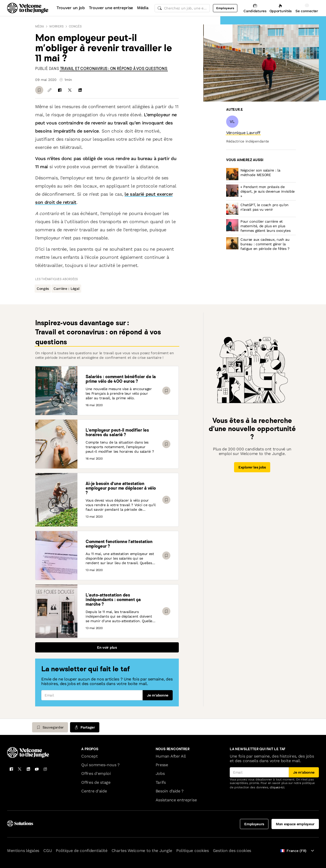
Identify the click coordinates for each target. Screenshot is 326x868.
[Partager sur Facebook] (60, 90)
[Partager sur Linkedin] (80, 90)
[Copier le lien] (49, 90)
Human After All (171, 756)
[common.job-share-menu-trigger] (85, 727)
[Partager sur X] (70, 90)
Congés (75, 26)
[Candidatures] (255, 8)
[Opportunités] (281, 8)
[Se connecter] (307, 8)
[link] (114, 69)
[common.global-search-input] (182, 8)
